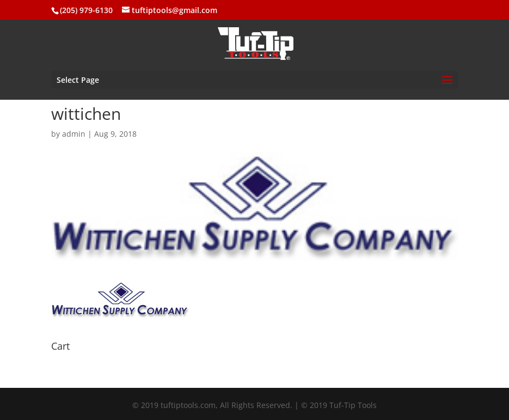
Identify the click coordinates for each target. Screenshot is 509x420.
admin (74, 134)
